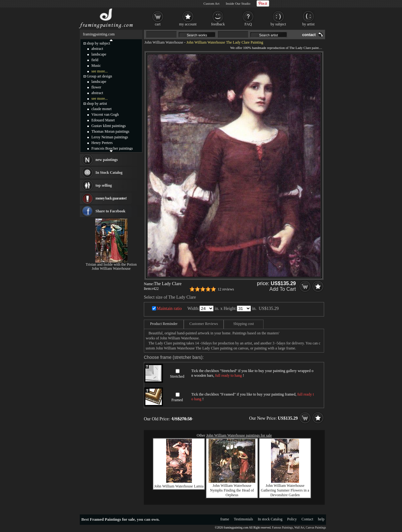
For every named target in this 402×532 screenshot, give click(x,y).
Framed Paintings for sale (112, 519)
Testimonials (244, 519)
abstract (97, 49)
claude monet (101, 109)
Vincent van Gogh (105, 114)
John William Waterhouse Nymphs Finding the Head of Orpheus (232, 490)
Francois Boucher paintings (112, 148)
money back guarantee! (111, 198)
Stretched (177, 376)
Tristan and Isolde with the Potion (111, 264)
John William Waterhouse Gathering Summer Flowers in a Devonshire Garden (285, 490)
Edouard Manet (103, 120)
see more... (100, 71)
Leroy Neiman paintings (110, 137)
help (321, 519)
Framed (177, 400)
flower (96, 87)
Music (96, 66)
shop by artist (97, 104)
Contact (307, 519)
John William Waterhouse (164, 42)
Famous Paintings (282, 528)
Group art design (99, 76)
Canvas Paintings (316, 528)
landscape (99, 54)
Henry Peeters (102, 143)
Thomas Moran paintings (110, 131)
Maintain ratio (169, 309)
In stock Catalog (270, 519)
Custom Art (212, 3)
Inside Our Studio (238, 3)
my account (188, 24)
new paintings (107, 160)
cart (158, 24)
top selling (104, 185)
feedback (218, 24)
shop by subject (98, 43)
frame (225, 519)
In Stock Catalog (109, 173)
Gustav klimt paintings (109, 126)
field (95, 60)
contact (309, 35)
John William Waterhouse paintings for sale (239, 435)
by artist (309, 24)
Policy (292, 519)
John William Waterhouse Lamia (179, 486)
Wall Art (299, 528)
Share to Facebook (110, 211)
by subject (278, 24)
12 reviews (226, 289)
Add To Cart (283, 289)
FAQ (248, 24)
